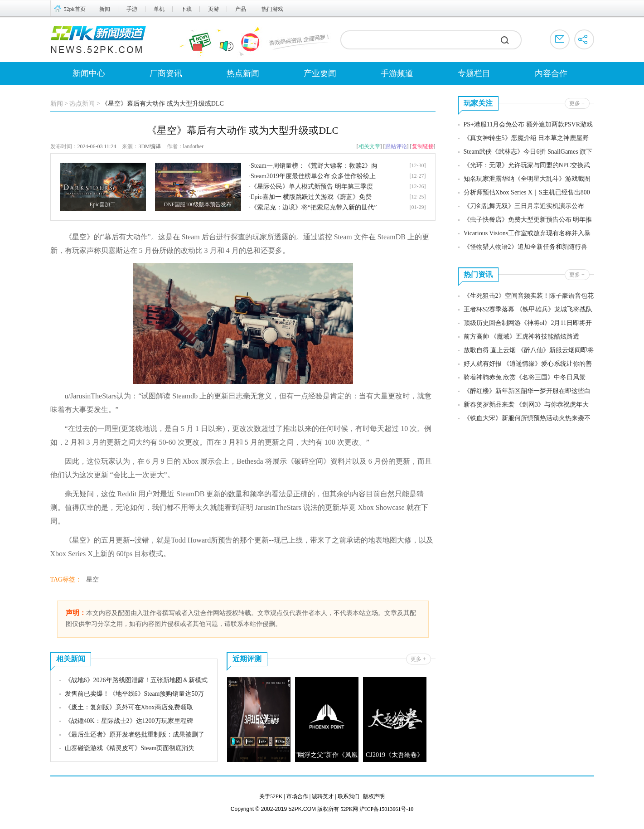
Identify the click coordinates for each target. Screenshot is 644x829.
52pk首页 (75, 9)
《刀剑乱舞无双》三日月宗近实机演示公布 (524, 206)
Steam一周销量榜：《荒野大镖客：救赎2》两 (314, 166)
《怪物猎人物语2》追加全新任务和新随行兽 (525, 247)
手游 (132, 9)
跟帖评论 (396, 146)
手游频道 (397, 73)
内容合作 (551, 73)
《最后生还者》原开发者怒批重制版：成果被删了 (135, 734)
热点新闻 (243, 73)
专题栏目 (474, 73)
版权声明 (374, 796)
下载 (186, 9)
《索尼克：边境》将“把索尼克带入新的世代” (314, 207)
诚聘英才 (323, 796)
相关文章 (369, 146)
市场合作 (297, 796)
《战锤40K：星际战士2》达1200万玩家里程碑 (129, 721)
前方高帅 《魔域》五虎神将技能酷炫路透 (522, 337)
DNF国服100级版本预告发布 (198, 204)
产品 (241, 9)
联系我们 (349, 796)
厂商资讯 (166, 73)
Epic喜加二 (103, 204)
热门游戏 (272, 9)
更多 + (418, 659)
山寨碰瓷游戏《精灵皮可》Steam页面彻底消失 (130, 748)
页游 (213, 9)
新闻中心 (89, 73)
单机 (159, 9)
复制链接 (423, 146)
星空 (92, 579)
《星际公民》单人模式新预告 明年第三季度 (312, 187)
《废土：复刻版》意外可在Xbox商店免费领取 (129, 707)
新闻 (105, 9)
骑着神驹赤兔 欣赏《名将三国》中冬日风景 (525, 377)
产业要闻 (320, 73)
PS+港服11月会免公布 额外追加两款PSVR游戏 (528, 124)
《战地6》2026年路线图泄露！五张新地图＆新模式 (136, 680)
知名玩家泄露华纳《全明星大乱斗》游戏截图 (527, 179)
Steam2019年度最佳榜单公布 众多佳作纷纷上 (313, 176)
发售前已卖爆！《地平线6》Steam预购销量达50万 (135, 694)
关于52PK (271, 796)
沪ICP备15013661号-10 (386, 809)
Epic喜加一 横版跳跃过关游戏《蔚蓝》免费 (311, 197)
